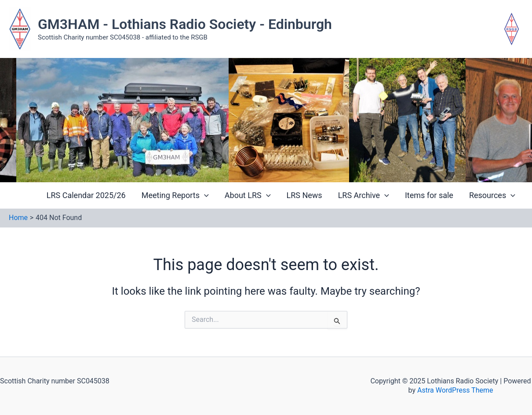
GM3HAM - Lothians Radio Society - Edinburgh (185, 24)
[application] (204, 196)
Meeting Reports (175, 195)
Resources (492, 195)
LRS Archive (364, 195)
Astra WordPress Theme (455, 390)
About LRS (248, 195)
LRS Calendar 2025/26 (86, 195)
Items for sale (429, 195)
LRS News (304, 195)
